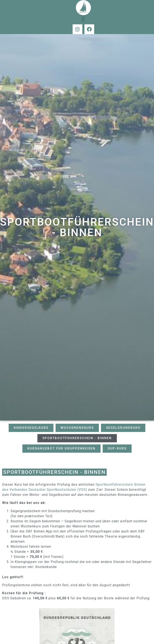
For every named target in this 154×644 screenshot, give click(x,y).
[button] (91, 19)
